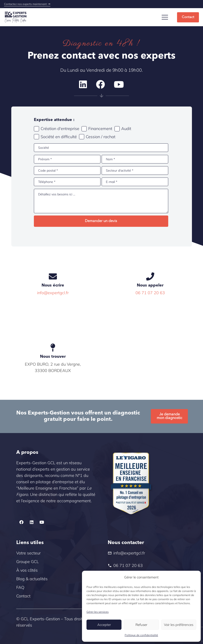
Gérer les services (98, 612)
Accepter (104, 625)
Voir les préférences (179, 625)
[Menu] (165, 17)
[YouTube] (119, 85)
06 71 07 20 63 (150, 293)
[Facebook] (100, 85)
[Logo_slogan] (16, 17)
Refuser (141, 625)
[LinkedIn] (83, 85)
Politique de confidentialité (141, 635)
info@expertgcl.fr (53, 293)
